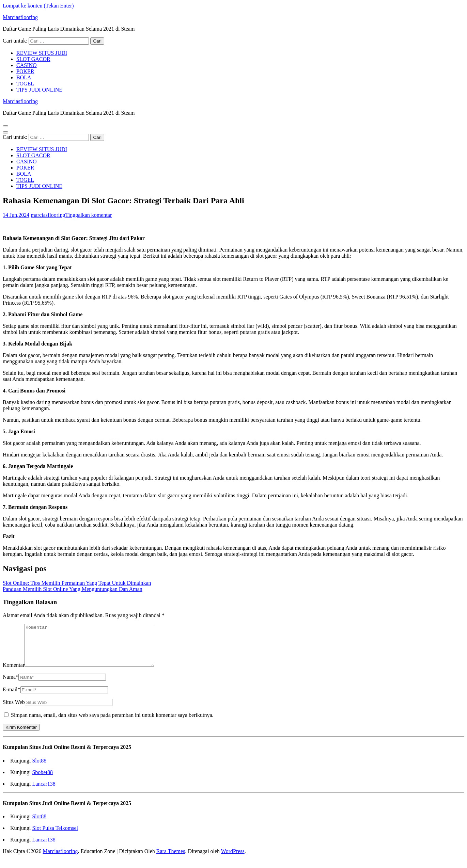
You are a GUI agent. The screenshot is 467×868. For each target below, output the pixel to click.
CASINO (27, 65)
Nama (11, 685)
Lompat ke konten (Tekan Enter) (38, 6)
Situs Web (14, 710)
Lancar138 (44, 792)
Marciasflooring (20, 17)
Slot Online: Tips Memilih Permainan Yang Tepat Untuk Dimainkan (77, 583)
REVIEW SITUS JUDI (42, 53)
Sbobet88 (42, 780)
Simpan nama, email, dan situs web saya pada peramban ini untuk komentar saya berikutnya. (112, 723)
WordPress (233, 859)
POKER (25, 71)
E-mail (12, 698)
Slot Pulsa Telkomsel (55, 836)
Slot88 (39, 769)
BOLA (24, 77)
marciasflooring (48, 215)
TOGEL (25, 84)
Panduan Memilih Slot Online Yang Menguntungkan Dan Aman (73, 589)
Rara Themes (171, 859)
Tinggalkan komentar (89, 215)
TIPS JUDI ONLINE (39, 90)
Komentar (14, 673)
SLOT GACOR (33, 59)
